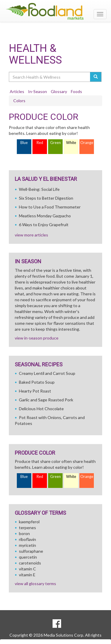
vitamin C (27, 569)
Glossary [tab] (59, 91)
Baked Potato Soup (37, 382)
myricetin (27, 545)
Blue (24, 143)
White (71, 143)
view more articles (31, 235)
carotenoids (30, 563)
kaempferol (29, 522)
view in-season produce (37, 338)
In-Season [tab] (37, 91)
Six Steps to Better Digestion (46, 198)
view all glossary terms (35, 583)
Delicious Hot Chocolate (41, 409)
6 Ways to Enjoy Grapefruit (44, 225)
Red (40, 143)
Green (56, 143)
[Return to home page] (56, 11)
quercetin (28, 557)
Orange (87, 143)
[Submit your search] (96, 77)
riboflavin (27, 539)
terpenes (27, 528)
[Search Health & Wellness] (50, 77)
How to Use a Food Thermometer (50, 207)
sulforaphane (31, 551)
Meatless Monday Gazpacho (45, 216)
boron (24, 533)
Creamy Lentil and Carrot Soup (47, 373)
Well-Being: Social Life (39, 189)
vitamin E (27, 575)
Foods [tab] (76, 91)
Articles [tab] (17, 91)
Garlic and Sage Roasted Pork (46, 400)
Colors (19, 101)
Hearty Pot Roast (35, 391)
